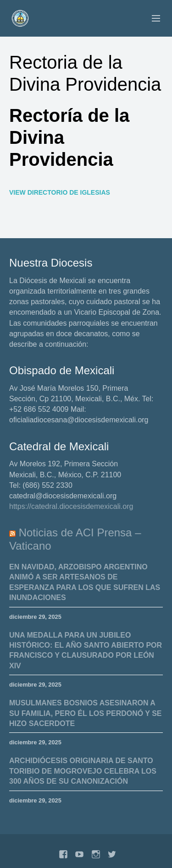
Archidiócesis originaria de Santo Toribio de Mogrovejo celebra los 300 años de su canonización (83, 771)
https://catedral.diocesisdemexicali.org (71, 506)
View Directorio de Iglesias (60, 192)
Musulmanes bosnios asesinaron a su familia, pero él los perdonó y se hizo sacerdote (86, 713)
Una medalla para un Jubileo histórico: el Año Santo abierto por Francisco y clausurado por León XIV (86, 650)
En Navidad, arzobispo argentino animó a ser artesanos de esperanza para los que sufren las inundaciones (85, 582)
